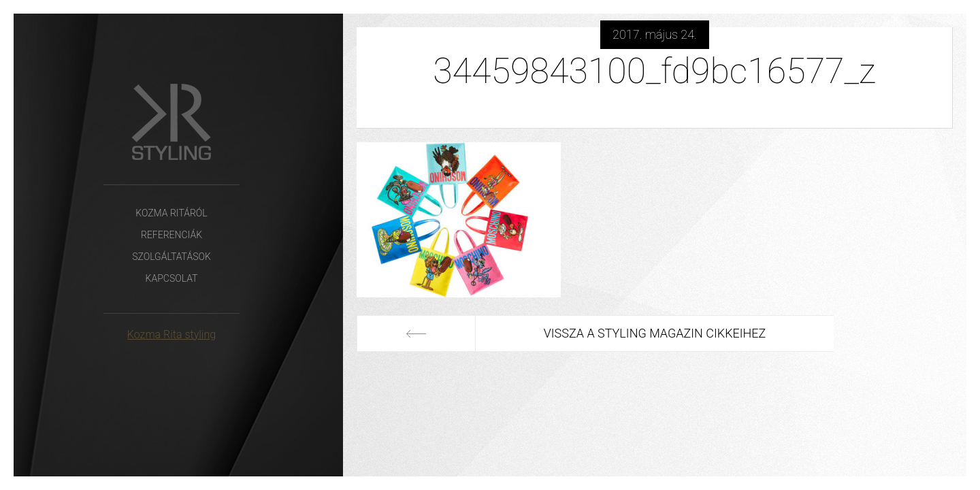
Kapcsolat (172, 278)
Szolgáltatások (171, 257)
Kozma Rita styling (171, 334)
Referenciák (171, 235)
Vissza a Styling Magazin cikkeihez (655, 333)
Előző (416, 333)
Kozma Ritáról (171, 213)
